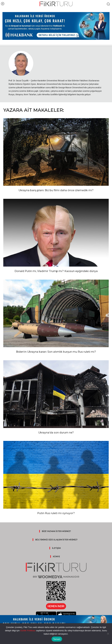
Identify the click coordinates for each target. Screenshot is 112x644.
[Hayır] (108, 634)
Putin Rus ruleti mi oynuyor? (56, 513)
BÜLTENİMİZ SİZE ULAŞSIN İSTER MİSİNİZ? (56, 540)
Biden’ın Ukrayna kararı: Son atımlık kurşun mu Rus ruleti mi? (56, 352)
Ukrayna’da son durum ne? (56, 433)
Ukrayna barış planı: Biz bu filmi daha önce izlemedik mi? (56, 190)
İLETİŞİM (56, 548)
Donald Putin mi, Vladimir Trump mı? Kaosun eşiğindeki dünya (56, 271)
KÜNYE (56, 556)
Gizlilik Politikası (28, 631)
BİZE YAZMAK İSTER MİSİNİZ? (56, 531)
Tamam (57, 639)
